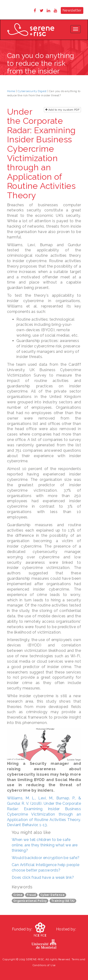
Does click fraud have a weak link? (43, 877)
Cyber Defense (52, 895)
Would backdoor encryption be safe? (46, 858)
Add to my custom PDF (62, 110)
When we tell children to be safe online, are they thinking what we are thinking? (45, 845)
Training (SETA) (63, 901)
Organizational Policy (30, 901)
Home (11, 91)
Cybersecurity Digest (32, 91)
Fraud (31, 895)
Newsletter (72, 10)
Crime (18, 895)
